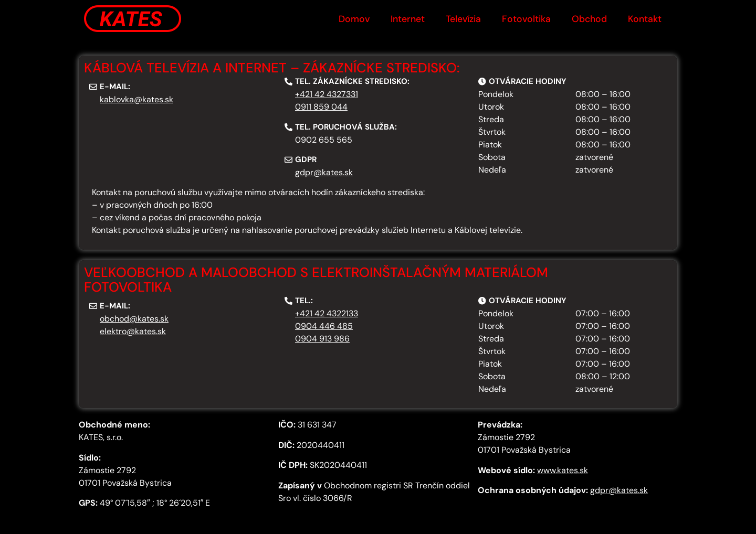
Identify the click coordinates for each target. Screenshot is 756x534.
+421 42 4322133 (327, 313)
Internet (408, 19)
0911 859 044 (321, 107)
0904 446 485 (324, 326)
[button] (110, 87)
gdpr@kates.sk (324, 172)
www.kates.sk (563, 470)
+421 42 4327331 (327, 94)
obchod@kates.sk (134, 319)
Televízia (463, 19)
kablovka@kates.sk (136, 99)
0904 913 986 (322, 339)
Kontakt (645, 19)
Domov (354, 19)
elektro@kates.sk (133, 331)
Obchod (589, 19)
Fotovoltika (526, 19)
